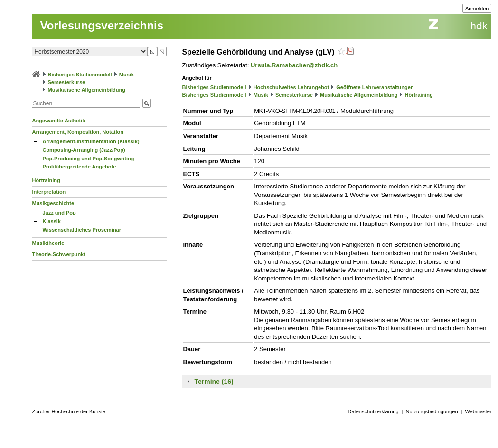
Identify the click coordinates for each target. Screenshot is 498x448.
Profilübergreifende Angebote (79, 167)
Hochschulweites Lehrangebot (291, 87)
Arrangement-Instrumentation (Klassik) (91, 141)
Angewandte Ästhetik (58, 121)
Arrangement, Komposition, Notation (78, 132)
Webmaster (478, 411)
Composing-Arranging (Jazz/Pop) (84, 150)
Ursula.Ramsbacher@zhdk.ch (294, 65)
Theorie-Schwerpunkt (58, 254)
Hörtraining (46, 180)
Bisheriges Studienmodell (80, 75)
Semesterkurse (67, 82)
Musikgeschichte (53, 203)
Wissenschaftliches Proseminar (82, 230)
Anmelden (477, 9)
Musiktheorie (48, 243)
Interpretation (49, 192)
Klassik (52, 221)
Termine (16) (214, 382)
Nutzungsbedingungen (432, 411)
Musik (127, 75)
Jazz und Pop (59, 213)
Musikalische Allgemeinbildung (87, 90)
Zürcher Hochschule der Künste (69, 411)
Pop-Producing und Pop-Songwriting (88, 159)
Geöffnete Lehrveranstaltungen (375, 87)
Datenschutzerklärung (373, 411)
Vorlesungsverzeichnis (102, 25)
